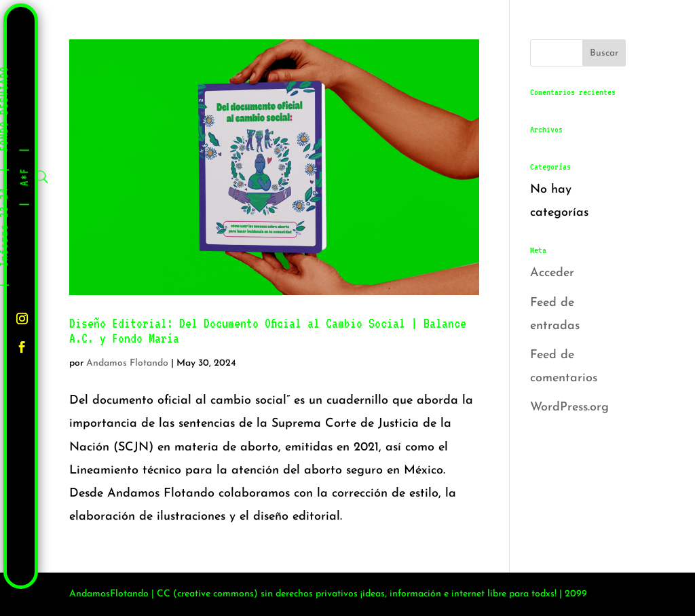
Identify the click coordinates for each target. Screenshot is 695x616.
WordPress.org (569, 407)
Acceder (552, 273)
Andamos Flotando (127, 363)
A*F (25, 177)
